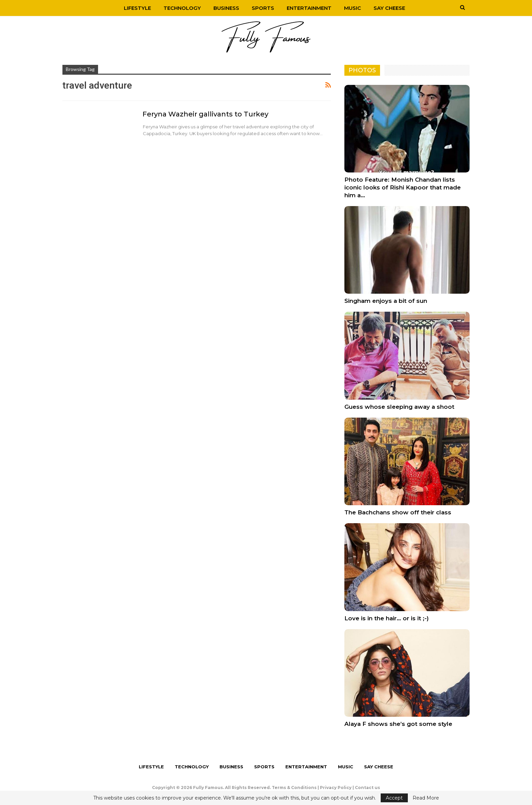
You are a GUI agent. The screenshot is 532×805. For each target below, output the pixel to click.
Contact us (367, 788)
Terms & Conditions (294, 788)
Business (226, 8)
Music (353, 8)
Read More (426, 798)
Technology (182, 8)
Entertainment (309, 8)
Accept (394, 798)
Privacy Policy (336, 788)
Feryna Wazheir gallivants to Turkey (205, 114)
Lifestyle (137, 8)
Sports (263, 8)
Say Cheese (389, 8)
